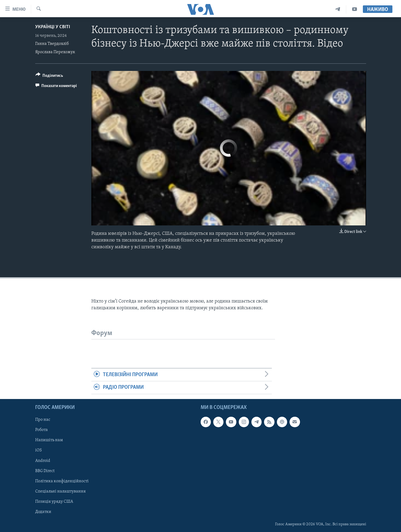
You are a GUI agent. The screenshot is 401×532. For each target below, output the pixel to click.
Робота (41, 430)
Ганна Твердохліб (52, 44)
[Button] (49, 76)
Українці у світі (53, 27)
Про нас (43, 420)
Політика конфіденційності (62, 481)
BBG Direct (45, 471)
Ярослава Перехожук (55, 52)
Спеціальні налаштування (60, 491)
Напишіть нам (49, 440)
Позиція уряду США (54, 501)
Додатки (43, 512)
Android (43, 461)
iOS (39, 450)
